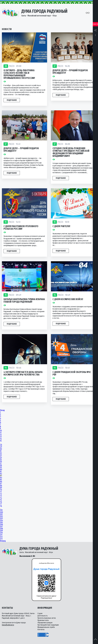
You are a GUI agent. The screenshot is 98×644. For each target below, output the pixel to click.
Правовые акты (43, 620)
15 (1, 441)
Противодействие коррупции (48, 625)
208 (1, 529)
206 (1, 525)
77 (1, 504)
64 (1, 478)
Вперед (3, 541)
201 (1, 514)
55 (1, 459)
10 (1, 431)
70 (1, 490)
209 (1, 531)
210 (1, 533)
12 (1, 435)
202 (1, 516)
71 (1, 492)
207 (1, 527)
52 (1, 453)
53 (1, 455)
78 (1, 506)
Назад (2, 410)
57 (1, 463)
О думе (40, 613)
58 (1, 465)
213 (1, 539)
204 (1, 521)
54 (1, 457)
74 (1, 498)
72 (1, 494)
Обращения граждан (45, 623)
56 (1, 461)
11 (1, 433)
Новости (95, 24)
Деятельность (43, 616)
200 (1, 512)
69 (1, 488)
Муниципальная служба (46, 627)
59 (1, 467)
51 (1, 451)
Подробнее (12, 100)
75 (1, 500)
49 (1, 447)
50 (1, 449)
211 (1, 535)
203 (1, 518)
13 (1, 437)
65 (1, 480)
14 (1, 439)
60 (1, 469)
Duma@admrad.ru (8, 625)
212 (1, 537)
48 (1, 445)
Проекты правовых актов (47, 618)
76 (1, 502)
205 (1, 523)
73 (1, 496)
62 (1, 474)
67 (1, 484)
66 (1, 482)
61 (1, 472)
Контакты (41, 630)
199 (1, 510)
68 (1, 486)
